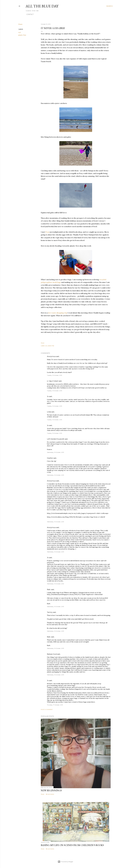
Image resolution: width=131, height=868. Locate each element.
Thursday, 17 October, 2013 (55, 705)
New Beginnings (51, 790)
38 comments (50, 849)
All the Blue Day (42, 6)
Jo (48, 396)
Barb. (49, 590)
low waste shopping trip (58, 313)
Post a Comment (47, 709)
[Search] (110, 6)
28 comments (50, 794)
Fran (47, 232)
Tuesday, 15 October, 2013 (54, 375)
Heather (50, 458)
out (20, 32)
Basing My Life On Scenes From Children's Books (72, 845)
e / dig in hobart (53, 381)
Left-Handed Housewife (56, 439)
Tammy (50, 612)
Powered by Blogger (65, 862)
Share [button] (20, 24)
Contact (30, 14)
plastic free (22, 35)
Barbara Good (52, 654)
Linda (49, 412)
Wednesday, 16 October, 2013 (55, 452)
